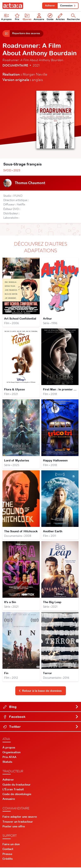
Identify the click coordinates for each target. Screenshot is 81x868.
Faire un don (11, 845)
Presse (7, 854)
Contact (8, 850)
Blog (41, 707)
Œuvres (27, 17)
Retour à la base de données (40, 691)
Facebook (41, 717)
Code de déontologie (17, 795)
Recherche (73, 17)
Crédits (8, 859)
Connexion (68, 6)
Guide (50, 17)
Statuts (7, 762)
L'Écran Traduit (13, 790)
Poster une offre (14, 827)
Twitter (41, 727)
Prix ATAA (9, 758)
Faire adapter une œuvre (20, 817)
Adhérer (50, 6)
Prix (17, 17)
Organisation (11, 753)
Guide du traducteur (17, 785)
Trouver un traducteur (18, 822)
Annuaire (39, 17)
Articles (60, 17)
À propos (6, 17)
